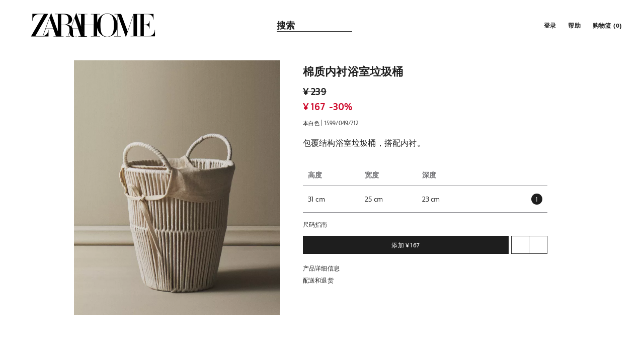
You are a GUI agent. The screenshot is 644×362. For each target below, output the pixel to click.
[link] (93, 25)
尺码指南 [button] (315, 224)
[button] (549, 25)
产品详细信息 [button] (321, 268)
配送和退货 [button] (318, 280)
